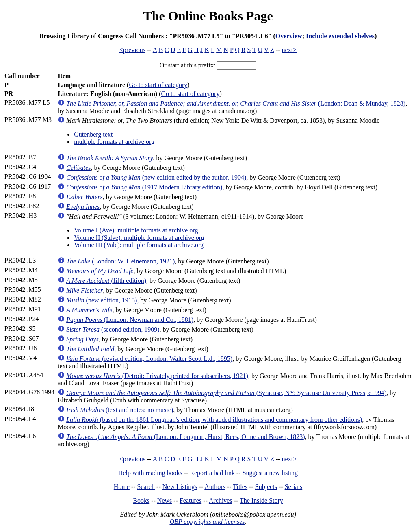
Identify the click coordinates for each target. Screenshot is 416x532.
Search (146, 487)
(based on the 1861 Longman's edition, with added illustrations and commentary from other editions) (214, 420)
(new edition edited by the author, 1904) (156, 177)
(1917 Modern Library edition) (144, 187)
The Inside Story (261, 501)
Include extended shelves (340, 36)
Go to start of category (158, 85)
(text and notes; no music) (120, 410)
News (165, 501)
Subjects (266, 487)
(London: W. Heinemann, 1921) (120, 261)
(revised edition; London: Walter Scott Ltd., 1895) (149, 359)
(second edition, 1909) (113, 329)
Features (191, 501)
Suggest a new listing (270, 473)
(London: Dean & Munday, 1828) (236, 103)
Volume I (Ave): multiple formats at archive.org (136, 230)
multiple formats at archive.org (114, 142)
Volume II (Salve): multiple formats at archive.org (139, 238)
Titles (240, 487)
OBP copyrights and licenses (207, 522)
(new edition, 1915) (102, 300)
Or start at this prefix (187, 65)
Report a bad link (212, 473)
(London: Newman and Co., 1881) (130, 320)
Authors (215, 487)
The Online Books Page (208, 16)
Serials (294, 487)
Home (122, 487)
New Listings (180, 487)
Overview (289, 36)
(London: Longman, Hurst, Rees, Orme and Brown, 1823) (185, 437)
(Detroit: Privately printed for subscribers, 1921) (157, 376)
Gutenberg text (93, 134)
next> (289, 50)
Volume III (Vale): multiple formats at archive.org (139, 245)
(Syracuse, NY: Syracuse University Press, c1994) (226, 393)
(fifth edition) (106, 281)
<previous (132, 50)
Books (141, 501)
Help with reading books (150, 473)
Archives (221, 501)
